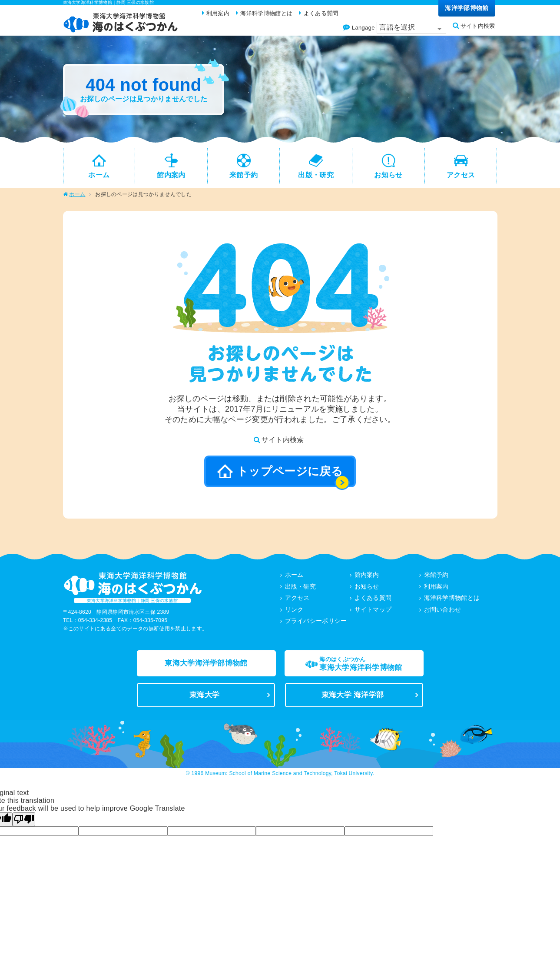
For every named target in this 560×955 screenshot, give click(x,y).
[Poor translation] (24, 828)
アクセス (297, 601)
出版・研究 (301, 590)
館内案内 (367, 579)
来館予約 (436, 579)
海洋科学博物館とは (452, 601)
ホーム (77, 198)
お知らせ (367, 590)
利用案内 (436, 590)
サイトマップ (373, 612)
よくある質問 (373, 601)
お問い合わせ (443, 612)
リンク (294, 612)
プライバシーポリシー (316, 624)
